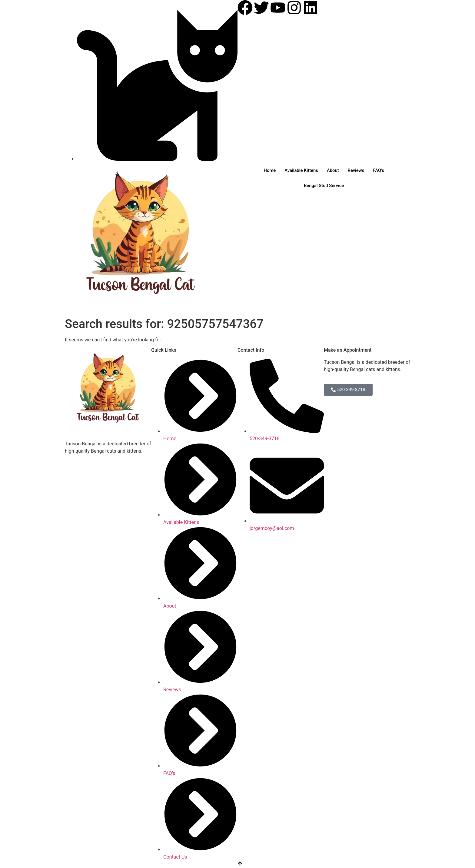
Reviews (357, 170)
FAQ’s (380, 170)
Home (268, 170)
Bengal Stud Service (324, 186)
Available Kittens (301, 170)
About (333, 170)
